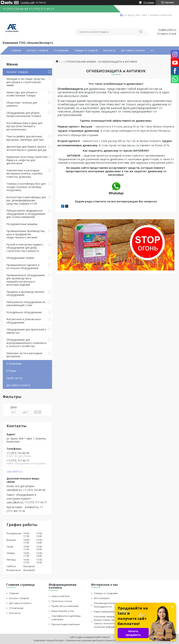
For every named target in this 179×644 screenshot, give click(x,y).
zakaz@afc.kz (15, 472)
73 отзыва (149, 2)
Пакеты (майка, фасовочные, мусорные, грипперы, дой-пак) (25, 138)
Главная (16, 50)
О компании (61, 50)
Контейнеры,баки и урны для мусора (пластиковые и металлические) (24, 126)
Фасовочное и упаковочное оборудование (24, 321)
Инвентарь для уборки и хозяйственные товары (22, 94)
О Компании (14, 364)
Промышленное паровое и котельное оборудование (23, 267)
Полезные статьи (62, 601)
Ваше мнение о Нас (63, 611)
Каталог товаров (37, 50)
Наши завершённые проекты (111, 611)
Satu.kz (106, 637)
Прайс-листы (14, 378)
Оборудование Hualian (20, 258)
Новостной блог (61, 596)
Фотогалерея (102, 598)
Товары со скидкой (86, 50)
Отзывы (11, 371)
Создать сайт (28, 3)
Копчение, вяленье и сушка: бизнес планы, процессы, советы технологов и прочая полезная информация (111, 622)
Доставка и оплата (133, 50)
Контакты (109, 50)
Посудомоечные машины (22, 224)
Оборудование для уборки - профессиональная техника (24, 114)
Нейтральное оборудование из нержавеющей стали (26, 304)
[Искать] (141, 32)
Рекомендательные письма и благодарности (111, 605)
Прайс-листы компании (65, 606)
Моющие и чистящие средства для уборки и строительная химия (26, 82)
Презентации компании (66, 624)
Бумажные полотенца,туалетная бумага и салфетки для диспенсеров (27, 160)
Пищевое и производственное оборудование (25, 293)
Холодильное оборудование (24, 312)
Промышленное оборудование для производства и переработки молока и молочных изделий (26, 280)
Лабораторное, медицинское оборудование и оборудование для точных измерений (26, 214)
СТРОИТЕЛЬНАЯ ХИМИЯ (80, 62)
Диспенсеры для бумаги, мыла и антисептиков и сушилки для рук (27, 148)
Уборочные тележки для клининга (22, 104)
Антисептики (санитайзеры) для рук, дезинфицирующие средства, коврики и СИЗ (26, 200)
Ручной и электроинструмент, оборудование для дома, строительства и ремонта (25, 248)
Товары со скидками (106, 593)
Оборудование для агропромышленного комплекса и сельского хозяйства (26, 343)
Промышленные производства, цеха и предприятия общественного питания (26, 234)
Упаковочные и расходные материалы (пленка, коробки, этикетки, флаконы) (25, 174)
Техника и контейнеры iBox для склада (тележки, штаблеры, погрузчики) (26, 187)
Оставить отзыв (167, 34)
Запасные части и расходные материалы (24, 355)
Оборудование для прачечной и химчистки (26, 331)
